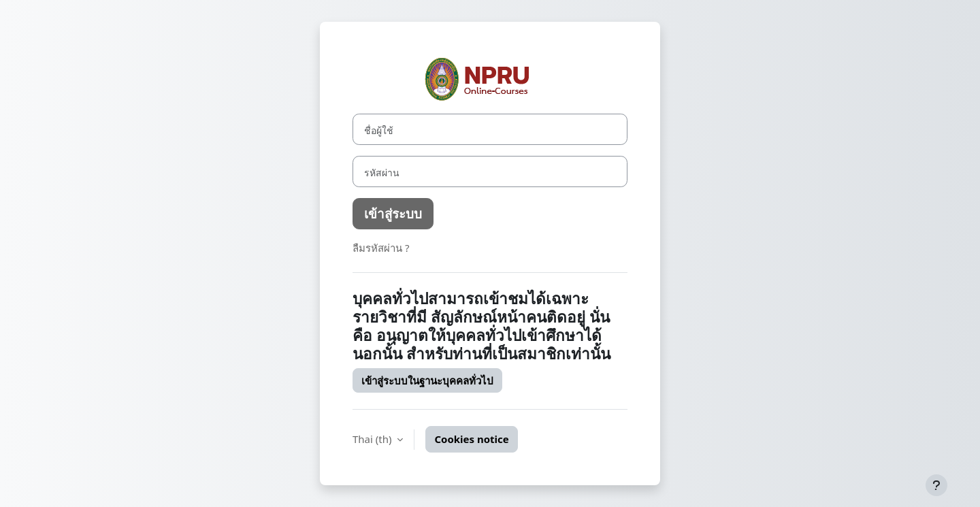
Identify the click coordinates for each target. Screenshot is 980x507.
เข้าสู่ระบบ (393, 213)
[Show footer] (936, 485)
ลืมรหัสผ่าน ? (381, 248)
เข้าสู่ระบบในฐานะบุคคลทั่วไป (427, 380)
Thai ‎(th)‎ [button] (373, 439)
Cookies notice (471, 439)
